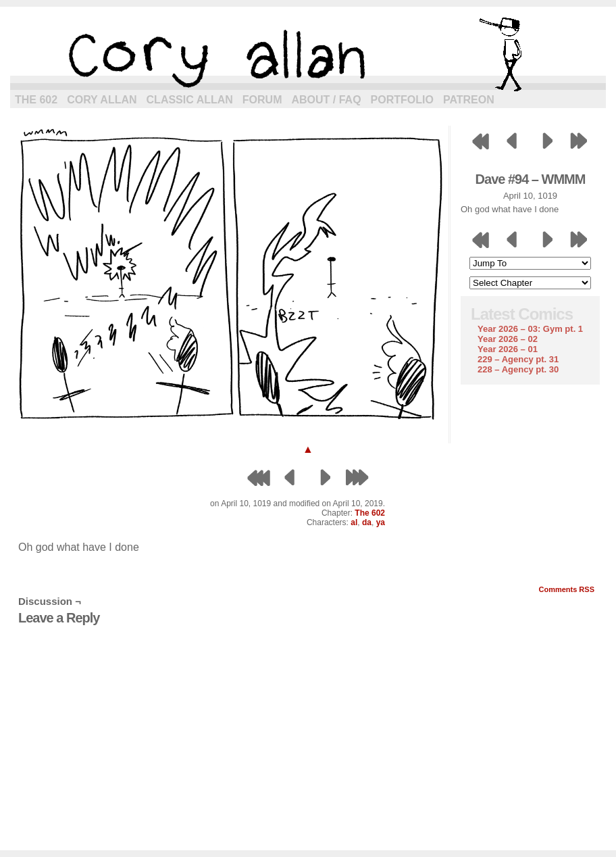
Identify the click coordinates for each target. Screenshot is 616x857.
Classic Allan (190, 100)
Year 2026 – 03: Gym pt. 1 (530, 329)
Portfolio (402, 100)
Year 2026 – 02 (508, 339)
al (354, 522)
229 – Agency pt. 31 (518, 359)
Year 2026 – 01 (508, 349)
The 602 (36, 100)
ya (381, 522)
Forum (262, 100)
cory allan (308, 54)
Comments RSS (566, 589)
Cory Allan (102, 100)
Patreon (469, 100)
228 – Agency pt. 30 (518, 369)
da (367, 522)
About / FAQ (327, 100)
